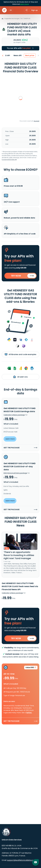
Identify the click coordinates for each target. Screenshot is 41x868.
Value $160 (31, 668)
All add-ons (20, 377)
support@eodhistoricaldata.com (21, 860)
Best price (30, 55)
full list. (29, 713)
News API (18, 55)
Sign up (34, 10)
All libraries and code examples (20, 354)
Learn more (24, 4)
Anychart (37, 121)
